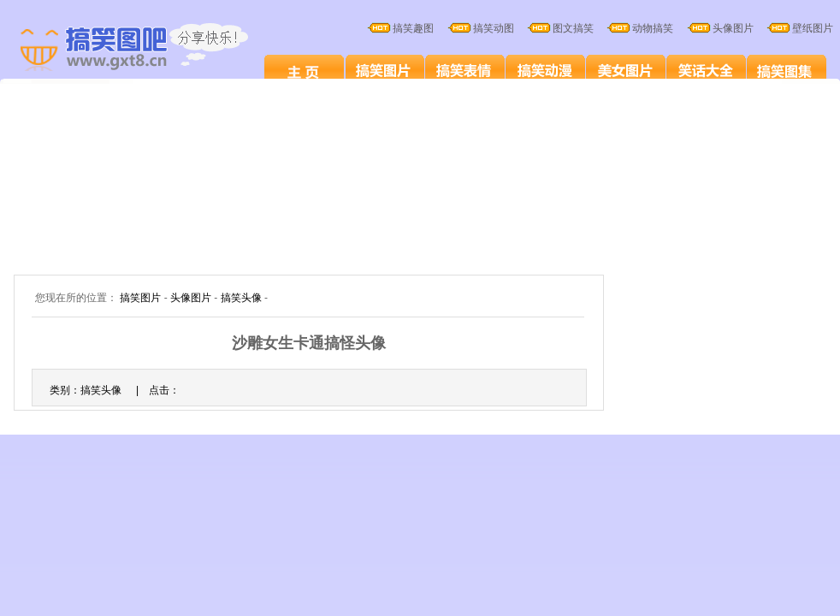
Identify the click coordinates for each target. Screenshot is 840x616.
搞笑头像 (241, 298)
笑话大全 (706, 70)
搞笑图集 (787, 70)
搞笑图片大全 (152, 50)
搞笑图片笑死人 (304, 70)
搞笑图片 (385, 70)
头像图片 (191, 298)
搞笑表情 (465, 70)
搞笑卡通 (545, 70)
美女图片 (626, 70)
